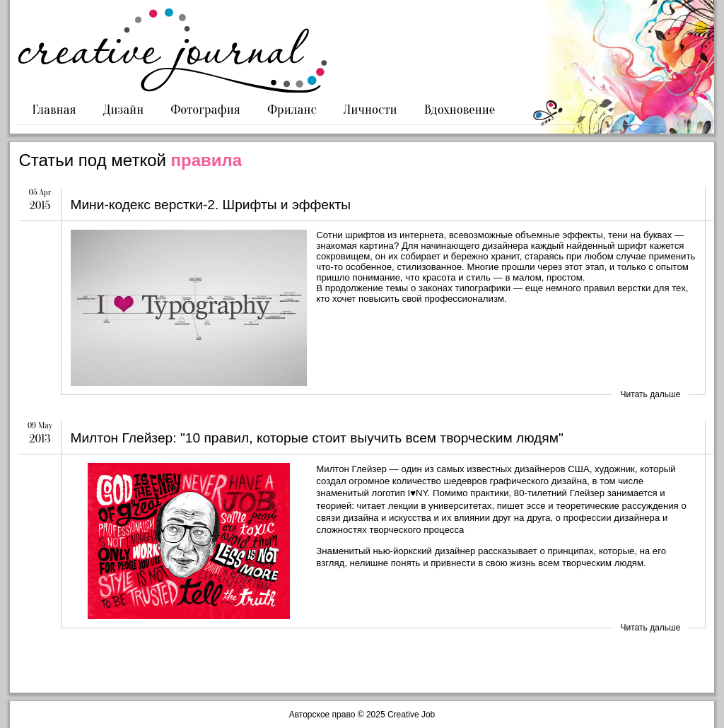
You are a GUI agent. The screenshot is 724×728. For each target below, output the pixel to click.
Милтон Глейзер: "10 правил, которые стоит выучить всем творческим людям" (316, 438)
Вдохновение (460, 110)
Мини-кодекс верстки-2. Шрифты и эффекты (210, 205)
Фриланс (292, 110)
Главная (54, 110)
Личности (370, 110)
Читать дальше (651, 394)
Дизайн (123, 110)
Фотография (206, 110)
